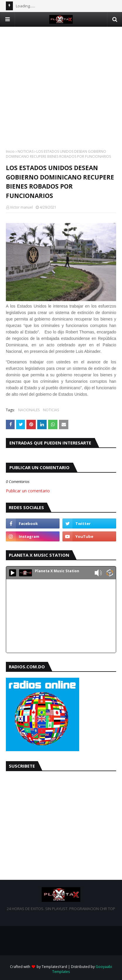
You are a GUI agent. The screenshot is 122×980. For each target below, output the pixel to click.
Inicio (10, 151)
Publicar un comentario (28, 491)
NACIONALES (29, 410)
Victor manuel (21, 207)
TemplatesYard (54, 967)
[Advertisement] (61, 88)
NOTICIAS (26, 151)
